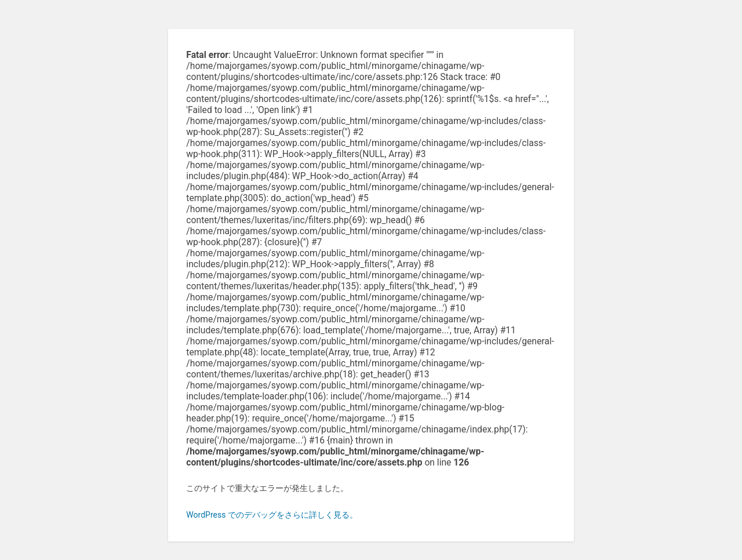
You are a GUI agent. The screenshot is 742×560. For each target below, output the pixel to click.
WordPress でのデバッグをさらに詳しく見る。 (272, 515)
